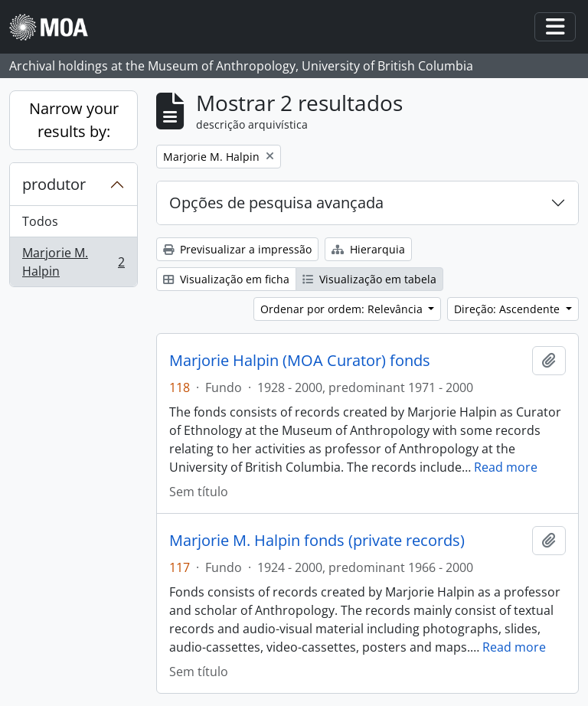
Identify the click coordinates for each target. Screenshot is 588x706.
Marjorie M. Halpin (73, 262)
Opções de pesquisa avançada (276, 203)
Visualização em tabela (369, 279)
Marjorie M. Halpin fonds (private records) (317, 541)
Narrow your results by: (74, 120)
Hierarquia (368, 249)
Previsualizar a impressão (237, 249)
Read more (506, 467)
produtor (54, 184)
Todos (40, 221)
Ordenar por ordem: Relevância (343, 309)
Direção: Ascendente (508, 309)
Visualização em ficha (226, 279)
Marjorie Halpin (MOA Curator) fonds (300, 361)
